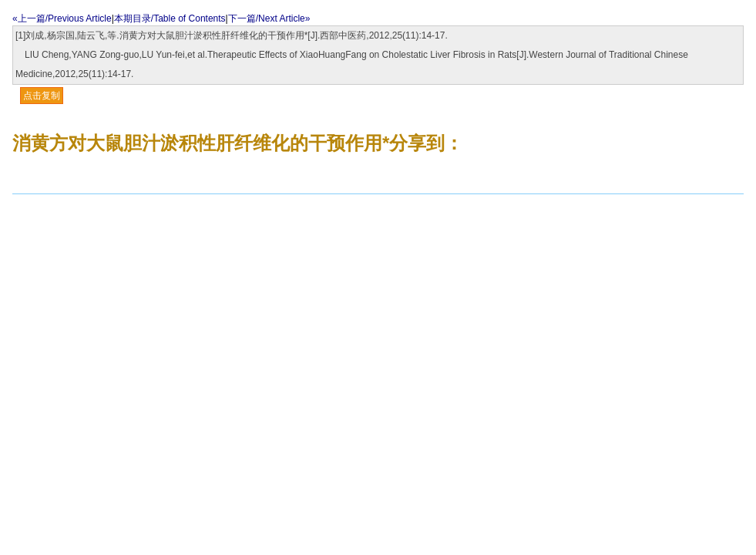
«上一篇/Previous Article (62, 18)
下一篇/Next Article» (269, 18)
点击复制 (42, 96)
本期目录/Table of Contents (170, 18)
